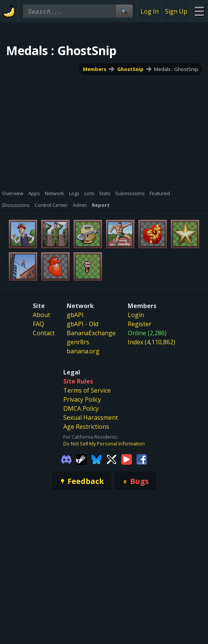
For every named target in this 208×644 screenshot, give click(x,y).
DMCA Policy (81, 408)
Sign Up (176, 11)
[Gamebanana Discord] (66, 459)
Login (136, 315)
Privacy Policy (82, 399)
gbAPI (75, 315)
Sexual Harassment (91, 418)
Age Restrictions (86, 427)
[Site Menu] (199, 11)
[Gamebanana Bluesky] (96, 459)
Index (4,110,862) (151, 342)
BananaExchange (91, 333)
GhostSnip (130, 69)
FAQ (38, 324)
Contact (44, 333)
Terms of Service (87, 390)
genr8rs (78, 342)
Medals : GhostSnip (176, 69)
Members (95, 69)
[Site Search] (124, 11)
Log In (150, 11)
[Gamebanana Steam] (81, 459)
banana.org (83, 351)
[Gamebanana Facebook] (142, 459)
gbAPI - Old (83, 324)
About (41, 315)
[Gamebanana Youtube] (127, 459)
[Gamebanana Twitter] (112, 459)
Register (140, 324)
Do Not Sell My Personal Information (104, 444)
